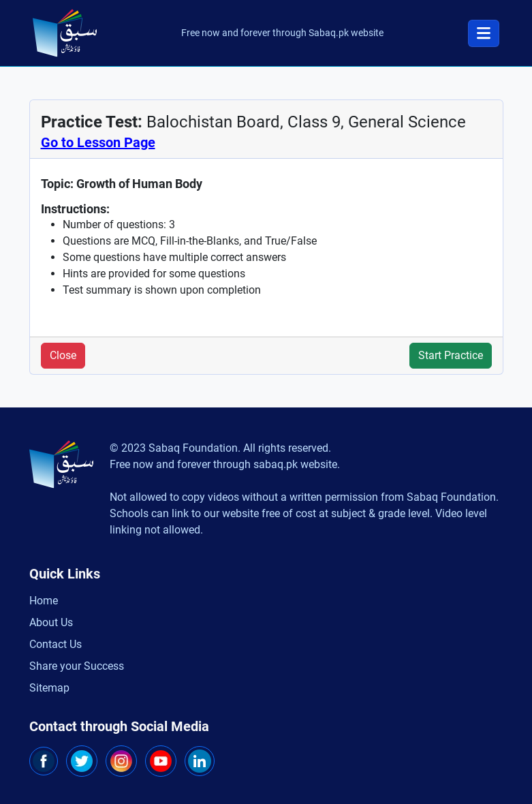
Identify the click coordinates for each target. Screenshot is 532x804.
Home (44, 601)
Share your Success (77, 666)
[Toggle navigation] (484, 33)
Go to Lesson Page (98, 142)
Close (63, 355)
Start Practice (451, 355)
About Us (51, 622)
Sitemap (49, 688)
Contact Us (56, 644)
